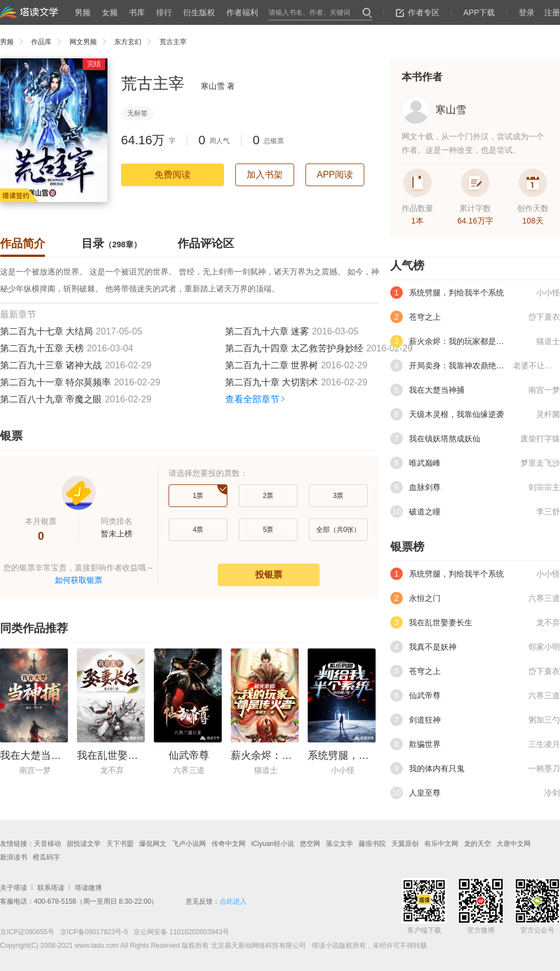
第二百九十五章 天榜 (42, 348)
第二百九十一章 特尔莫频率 (55, 382)
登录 (527, 12)
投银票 (269, 575)
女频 (110, 12)
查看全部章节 (256, 399)
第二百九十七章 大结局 (46, 331)
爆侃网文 (153, 844)
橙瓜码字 (46, 857)
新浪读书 (14, 857)
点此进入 (233, 901)
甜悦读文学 (84, 844)
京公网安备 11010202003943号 (178, 932)
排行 (164, 12)
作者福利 (242, 12)
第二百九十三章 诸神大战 (51, 365)
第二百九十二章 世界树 (272, 365)
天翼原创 (405, 844)
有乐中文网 (441, 844)
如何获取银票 (79, 580)
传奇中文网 (229, 844)
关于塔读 (14, 888)
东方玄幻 (135, 42)
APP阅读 (335, 175)
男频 (83, 12)
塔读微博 (88, 888)
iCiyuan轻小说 (273, 844)
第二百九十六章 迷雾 (267, 331)
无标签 (137, 113)
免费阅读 (173, 175)
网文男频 (91, 42)
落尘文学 (339, 844)
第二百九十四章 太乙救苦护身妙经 (294, 348)
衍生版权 (199, 12)
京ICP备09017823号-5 (93, 932)
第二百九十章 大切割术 (272, 382)
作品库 (49, 42)
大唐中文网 (514, 844)
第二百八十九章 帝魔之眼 (51, 399)
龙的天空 (477, 844)
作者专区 (418, 12)
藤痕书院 (372, 844)
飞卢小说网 (189, 844)
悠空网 (310, 844)
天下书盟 (120, 844)
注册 (552, 12)
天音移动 (48, 844)
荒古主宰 (173, 42)
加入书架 (265, 175)
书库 (137, 12)
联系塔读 (51, 888)
